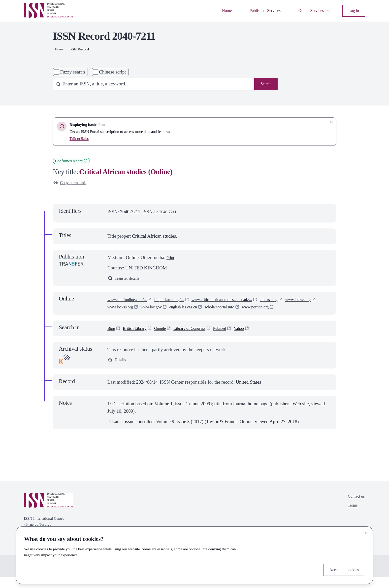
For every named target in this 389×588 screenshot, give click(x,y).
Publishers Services (255, 11)
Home (213, 11)
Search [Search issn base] (265, 85)
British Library (138, 339)
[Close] (366, 532)
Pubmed (235, 339)
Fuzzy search (72, 72)
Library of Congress (201, 339)
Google (167, 339)
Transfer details (126, 280)
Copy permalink (72, 183)
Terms (350, 518)
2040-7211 (169, 213)
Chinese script (113, 72)
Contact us (355, 508)
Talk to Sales (80, 138)
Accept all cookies (341, 569)
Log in (353, 11)
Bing (112, 339)
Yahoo (257, 339)
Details (118, 371)
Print (171, 259)
